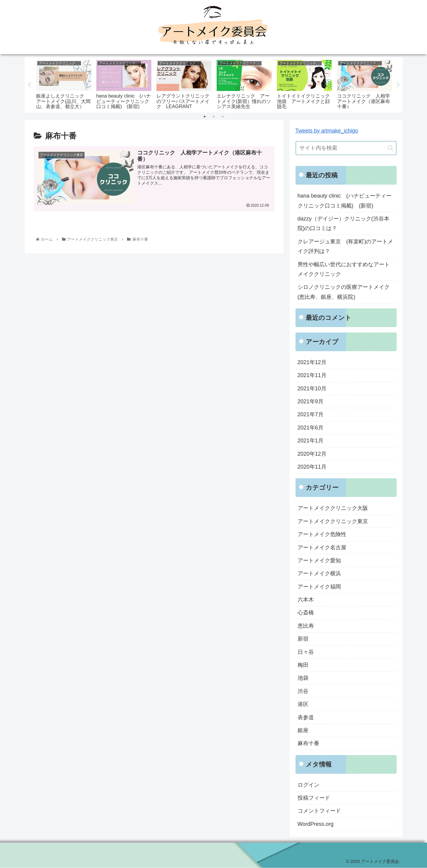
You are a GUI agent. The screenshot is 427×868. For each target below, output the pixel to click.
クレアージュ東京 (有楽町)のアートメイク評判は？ (345, 246)
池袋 (303, 678)
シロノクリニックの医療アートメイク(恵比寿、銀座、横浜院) (344, 292)
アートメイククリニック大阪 (333, 508)
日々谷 (306, 652)
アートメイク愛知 (319, 561)
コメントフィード (319, 811)
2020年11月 (312, 467)
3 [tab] (223, 117)
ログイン (308, 785)
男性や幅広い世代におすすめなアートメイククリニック (344, 269)
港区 (303, 704)
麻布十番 (308, 744)
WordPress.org (316, 824)
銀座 (303, 731)
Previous (29, 85)
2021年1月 (311, 441)
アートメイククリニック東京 (333, 521)
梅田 (303, 665)
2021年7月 (311, 415)
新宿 (303, 639)
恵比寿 (306, 626)
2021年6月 (311, 428)
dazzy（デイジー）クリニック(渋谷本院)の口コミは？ (343, 224)
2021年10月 (312, 389)
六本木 (306, 600)
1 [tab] (205, 117)
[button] (390, 148)
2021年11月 (312, 376)
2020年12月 (312, 454)
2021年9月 (311, 402)
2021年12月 (312, 363)
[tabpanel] (64, 84)
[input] (346, 148)
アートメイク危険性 (322, 535)
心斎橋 (306, 613)
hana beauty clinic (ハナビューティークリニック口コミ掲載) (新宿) (345, 201)
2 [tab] (214, 117)
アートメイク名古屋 (322, 548)
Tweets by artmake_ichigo (327, 131)
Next (398, 85)
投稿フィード (314, 798)
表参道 (306, 717)
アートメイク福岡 (319, 587)
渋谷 (303, 692)
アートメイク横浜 (319, 574)
